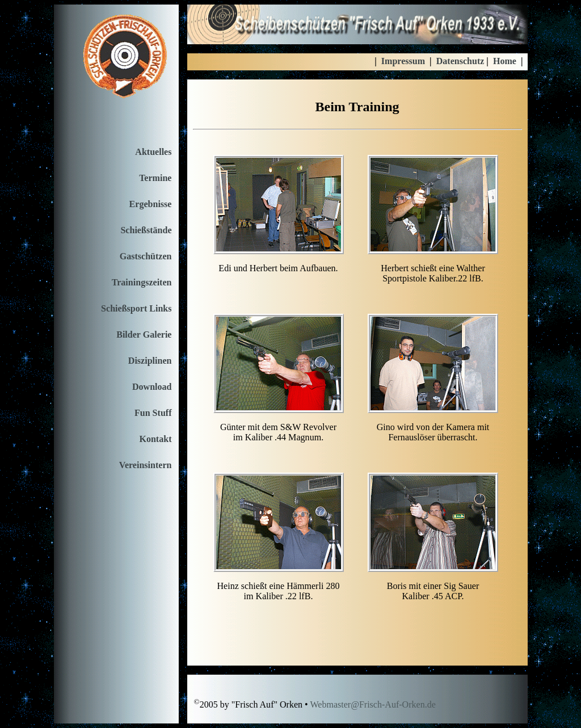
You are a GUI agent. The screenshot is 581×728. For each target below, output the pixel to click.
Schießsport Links (136, 308)
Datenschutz (460, 61)
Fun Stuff (153, 413)
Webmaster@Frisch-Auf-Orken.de (372, 705)
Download (152, 387)
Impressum (403, 61)
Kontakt (155, 439)
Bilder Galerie (144, 334)
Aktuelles (153, 152)
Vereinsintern (146, 465)
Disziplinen (150, 361)
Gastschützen (146, 256)
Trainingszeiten (142, 282)
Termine (155, 178)
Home (505, 61)
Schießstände (146, 230)
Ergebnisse (151, 204)
